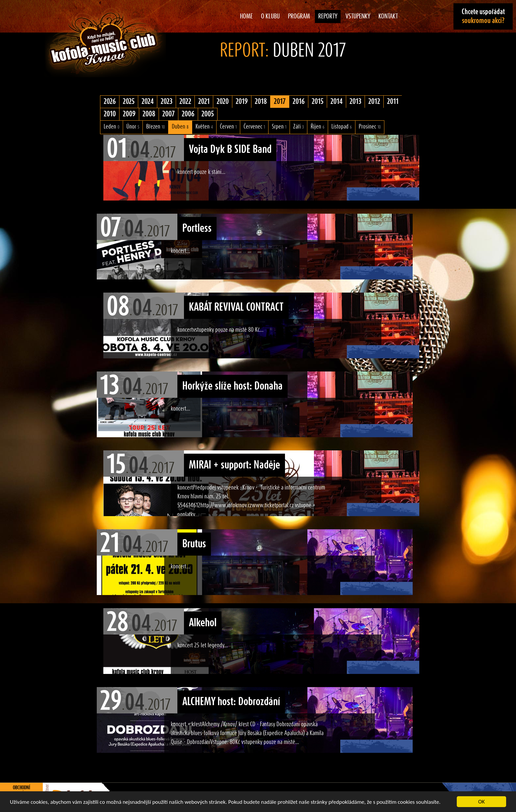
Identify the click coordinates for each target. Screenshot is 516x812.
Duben (180, 127)
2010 (110, 114)
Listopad (342, 127)
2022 (185, 102)
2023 (167, 102)
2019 (242, 102)
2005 (208, 114)
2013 (355, 102)
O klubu (270, 16)
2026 (110, 102)
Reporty (328, 16)
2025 (129, 102)
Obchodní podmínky (22, 791)
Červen (228, 127)
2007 (168, 114)
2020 (223, 102)
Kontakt (388, 16)
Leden (112, 127)
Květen (204, 127)
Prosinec (370, 127)
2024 (148, 102)
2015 (318, 102)
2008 (149, 114)
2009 (129, 114)
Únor (133, 127)
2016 (299, 102)
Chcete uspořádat (483, 16)
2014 (336, 102)
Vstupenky (358, 16)
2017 (280, 102)
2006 (188, 114)
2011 (393, 102)
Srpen (279, 127)
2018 (261, 102)
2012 (374, 102)
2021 (204, 102)
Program (299, 16)
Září (298, 127)
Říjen (318, 127)
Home (246, 16)
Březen (155, 127)
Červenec (254, 127)
